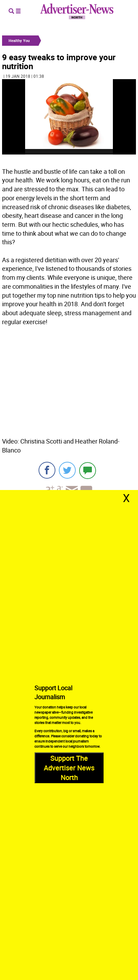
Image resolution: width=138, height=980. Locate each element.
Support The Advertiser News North (69, 768)
